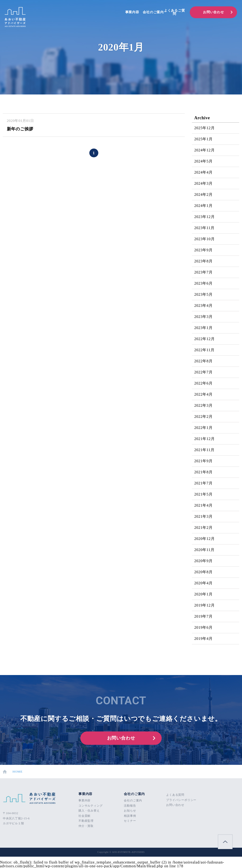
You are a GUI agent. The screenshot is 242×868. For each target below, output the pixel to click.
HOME (13, 772)
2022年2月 (203, 417)
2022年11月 (204, 350)
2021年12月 (204, 439)
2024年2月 (203, 195)
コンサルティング (91, 806)
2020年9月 (203, 561)
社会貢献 (84, 816)
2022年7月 (203, 372)
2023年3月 (203, 317)
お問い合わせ (214, 12)
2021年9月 (203, 461)
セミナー (130, 821)
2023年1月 (203, 328)
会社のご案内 (153, 12)
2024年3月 (203, 183)
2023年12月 (204, 217)
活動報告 (130, 806)
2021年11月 (204, 450)
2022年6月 (203, 383)
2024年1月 (203, 206)
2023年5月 (203, 294)
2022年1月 (203, 428)
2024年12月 (204, 150)
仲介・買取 (86, 826)
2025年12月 (204, 128)
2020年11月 (204, 550)
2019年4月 (203, 639)
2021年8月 (203, 472)
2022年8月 (203, 361)
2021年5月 (203, 494)
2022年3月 (203, 405)
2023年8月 (203, 261)
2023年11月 (204, 228)
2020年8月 (203, 572)
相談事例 (130, 816)
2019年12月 (204, 605)
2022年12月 (204, 339)
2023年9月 (203, 250)
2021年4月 (203, 505)
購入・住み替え (89, 811)
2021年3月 (203, 516)
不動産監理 (86, 821)
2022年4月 (203, 394)
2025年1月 (203, 139)
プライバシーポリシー (181, 800)
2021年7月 (203, 483)
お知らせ (130, 811)
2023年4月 (203, 306)
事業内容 (132, 12)
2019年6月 (203, 627)
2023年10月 (204, 239)
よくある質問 (175, 795)
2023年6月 (203, 283)
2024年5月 (203, 161)
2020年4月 (203, 583)
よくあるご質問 (175, 12)
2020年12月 (204, 539)
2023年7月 (203, 272)
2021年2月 (203, 528)
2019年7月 (203, 616)
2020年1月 (203, 594)
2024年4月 (203, 172)
